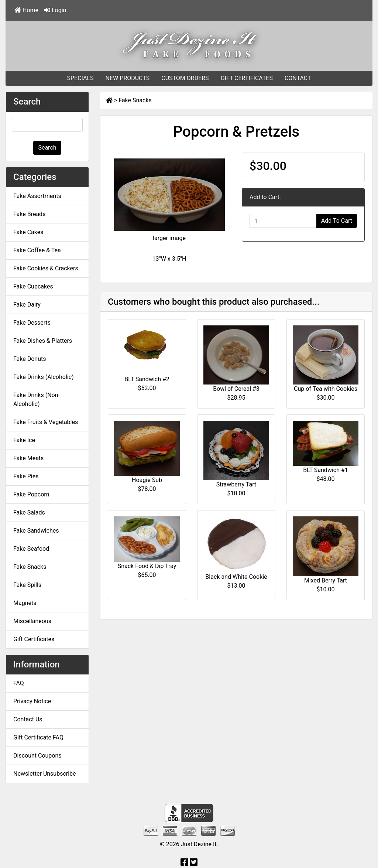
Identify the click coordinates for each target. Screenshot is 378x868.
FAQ (19, 683)
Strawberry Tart (236, 484)
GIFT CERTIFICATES (247, 78)
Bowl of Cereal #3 (236, 389)
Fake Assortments (37, 196)
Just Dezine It (199, 844)
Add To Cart (337, 221)
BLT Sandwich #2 (147, 379)
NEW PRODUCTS (128, 78)
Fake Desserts (32, 323)
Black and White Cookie (236, 577)
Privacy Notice (32, 701)
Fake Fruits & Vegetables (46, 422)
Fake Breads (29, 214)
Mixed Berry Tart (326, 580)
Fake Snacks (135, 100)
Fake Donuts (30, 359)
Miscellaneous (32, 621)
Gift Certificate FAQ (38, 737)
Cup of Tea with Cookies (326, 389)
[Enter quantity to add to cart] (283, 221)
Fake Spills (27, 585)
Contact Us (28, 719)
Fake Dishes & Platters (43, 341)
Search (47, 148)
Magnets (25, 603)
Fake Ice (24, 440)
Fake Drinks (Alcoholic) (44, 377)
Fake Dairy (27, 305)
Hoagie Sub (147, 480)
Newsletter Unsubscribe (45, 774)
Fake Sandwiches (36, 531)
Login (55, 10)
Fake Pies (26, 476)
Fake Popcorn (31, 494)
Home (26, 10)
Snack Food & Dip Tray (147, 566)
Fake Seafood (31, 549)
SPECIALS (80, 78)
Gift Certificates (34, 639)
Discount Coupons (37, 756)
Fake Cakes (28, 232)
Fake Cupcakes (33, 286)
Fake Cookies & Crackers (46, 268)
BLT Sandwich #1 (326, 470)
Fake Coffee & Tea (37, 250)
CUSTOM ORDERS (185, 78)
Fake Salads (29, 512)
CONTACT (298, 78)
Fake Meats (28, 458)
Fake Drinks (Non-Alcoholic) (37, 399)
